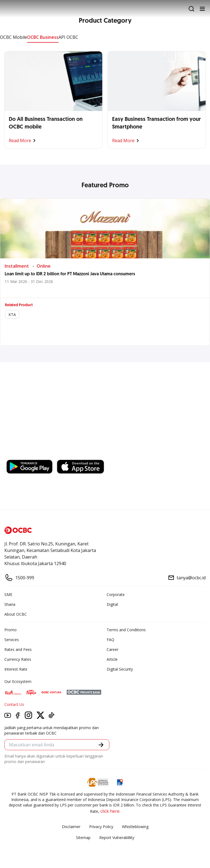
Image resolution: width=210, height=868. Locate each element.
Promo (11, 630)
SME (8, 594)
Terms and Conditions (126, 630)
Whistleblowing (135, 827)
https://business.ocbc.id (84, 454)
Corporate (116, 594)
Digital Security (120, 669)
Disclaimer (71, 827)
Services (12, 640)
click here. (110, 811)
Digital (112, 604)
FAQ (110, 640)
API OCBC (68, 37)
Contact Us (14, 704)
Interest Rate (16, 669)
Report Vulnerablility (117, 838)
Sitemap (83, 838)
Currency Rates (18, 659)
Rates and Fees (18, 649)
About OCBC (16, 614)
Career (113, 649)
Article (112, 659)
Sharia (10, 604)
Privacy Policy (101, 827)
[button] (101, 745)
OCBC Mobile (14, 37)
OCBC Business (43, 37)
